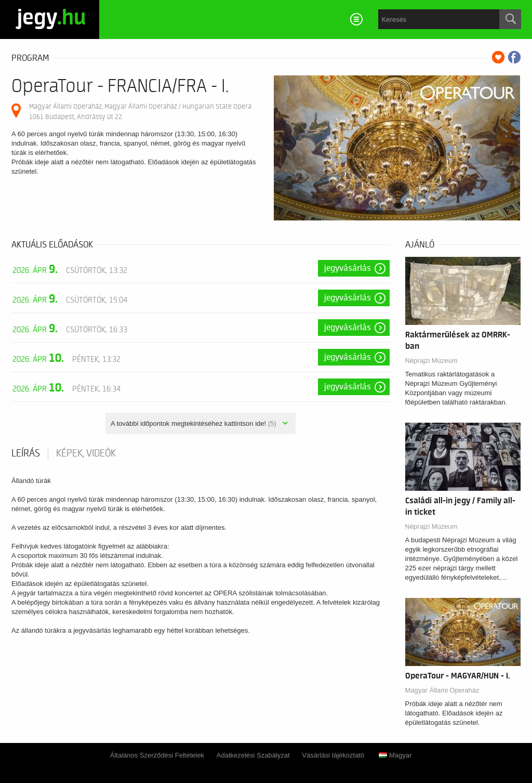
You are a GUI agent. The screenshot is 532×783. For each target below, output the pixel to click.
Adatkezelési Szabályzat (253, 755)
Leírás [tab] (26, 453)
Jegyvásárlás (348, 268)
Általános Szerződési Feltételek (157, 755)
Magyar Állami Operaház (442, 690)
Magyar (395, 755)
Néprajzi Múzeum (431, 361)
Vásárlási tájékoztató (333, 755)
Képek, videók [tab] (86, 453)
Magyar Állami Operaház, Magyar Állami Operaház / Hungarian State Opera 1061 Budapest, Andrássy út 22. (140, 112)
